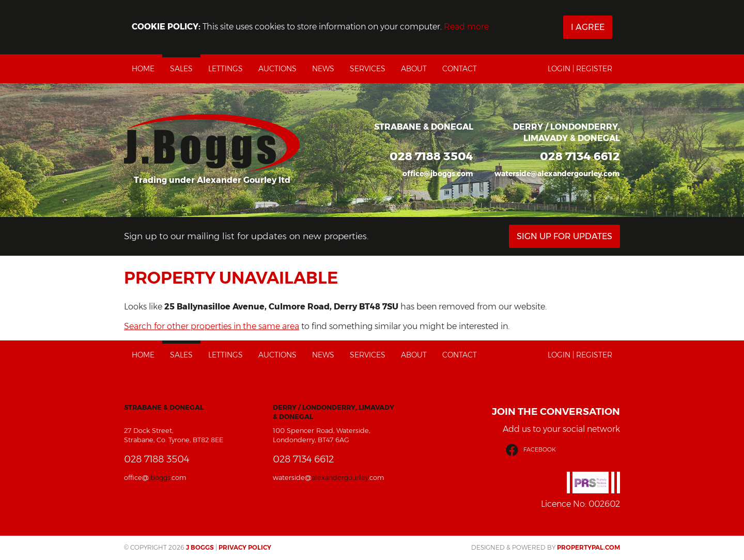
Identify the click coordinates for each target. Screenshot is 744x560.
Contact (460, 69)
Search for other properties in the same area (212, 326)
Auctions (277, 69)
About (414, 69)
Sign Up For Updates (564, 236)
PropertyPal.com (588, 547)
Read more (466, 27)
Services (368, 69)
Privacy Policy (245, 547)
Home (143, 69)
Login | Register (580, 69)
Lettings (226, 69)
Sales (181, 69)
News (323, 69)
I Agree (588, 27)
